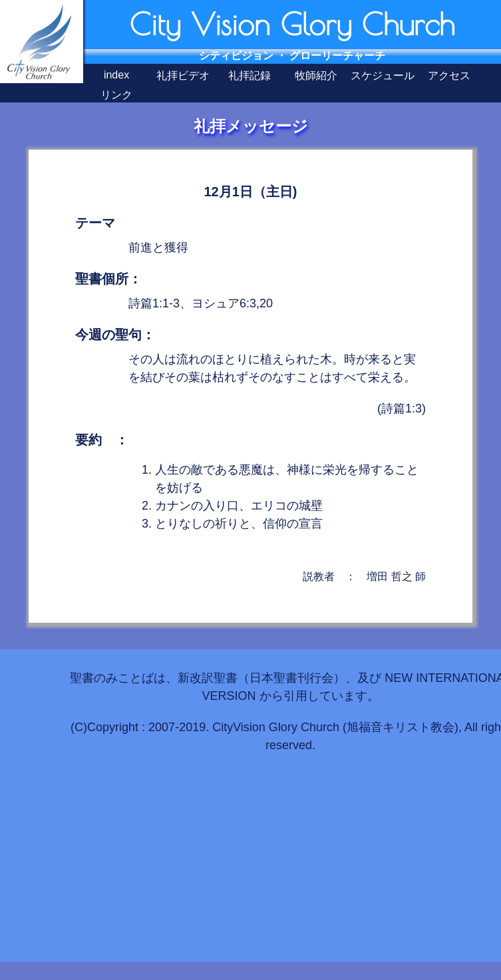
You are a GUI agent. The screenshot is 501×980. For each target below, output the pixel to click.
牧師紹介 (316, 76)
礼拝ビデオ (183, 76)
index (116, 75)
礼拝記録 (250, 76)
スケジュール (383, 76)
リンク (116, 95)
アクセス (449, 76)
